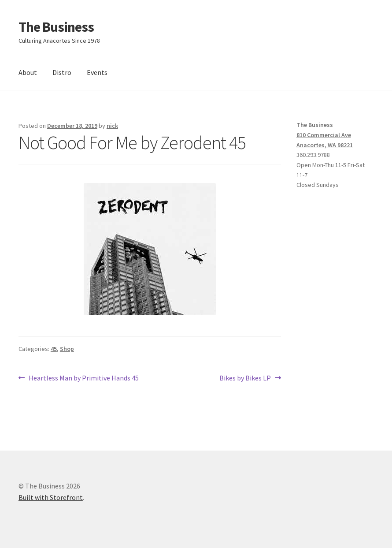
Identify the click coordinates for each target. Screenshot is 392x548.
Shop (67, 349)
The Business (56, 27)
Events (97, 72)
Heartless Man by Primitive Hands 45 (83, 378)
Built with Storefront (51, 497)
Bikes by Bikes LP (245, 378)
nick (112, 126)
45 (54, 349)
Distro (62, 72)
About (28, 72)
